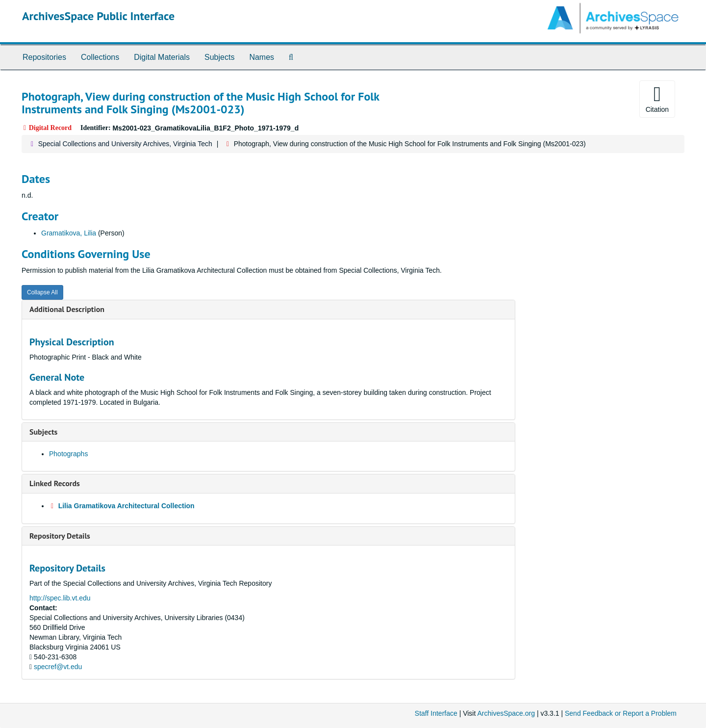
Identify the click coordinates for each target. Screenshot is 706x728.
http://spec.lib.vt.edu (60, 598)
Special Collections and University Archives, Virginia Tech (125, 144)
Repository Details (60, 536)
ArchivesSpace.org (506, 713)
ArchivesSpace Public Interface (98, 16)
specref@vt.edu (58, 667)
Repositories (44, 57)
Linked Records (55, 483)
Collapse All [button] (42, 292)
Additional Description (67, 309)
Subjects (219, 57)
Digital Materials (162, 57)
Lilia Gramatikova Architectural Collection (126, 506)
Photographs (68, 454)
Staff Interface (436, 713)
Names (262, 57)
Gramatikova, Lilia (69, 233)
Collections (100, 57)
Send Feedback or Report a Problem (621, 713)
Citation (657, 99)
